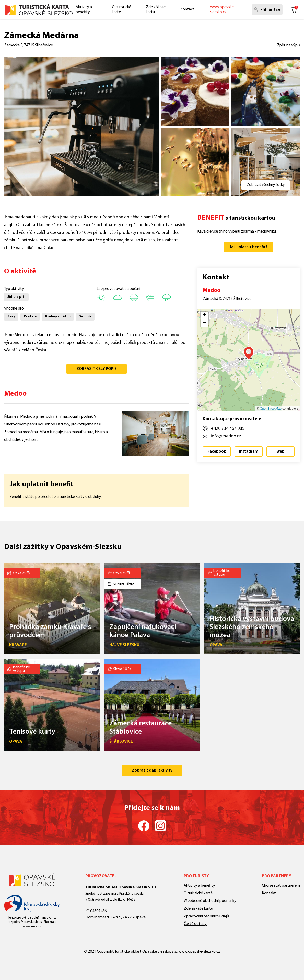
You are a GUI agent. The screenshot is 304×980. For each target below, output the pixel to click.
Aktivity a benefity (84, 10)
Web (280, 452)
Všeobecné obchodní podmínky (210, 901)
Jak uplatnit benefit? (249, 247)
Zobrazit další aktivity (152, 770)
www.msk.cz (32, 926)
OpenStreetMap (271, 409)
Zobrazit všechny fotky (266, 185)
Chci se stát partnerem (281, 886)
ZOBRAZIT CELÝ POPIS (97, 369)
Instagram (249, 452)
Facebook (217, 452)
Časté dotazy (195, 924)
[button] (249, 353)
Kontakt (187, 9)
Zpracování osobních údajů (206, 916)
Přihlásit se (270, 10)
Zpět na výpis (288, 45)
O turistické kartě (121, 10)
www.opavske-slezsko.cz (223, 10)
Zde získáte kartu (156, 10)
